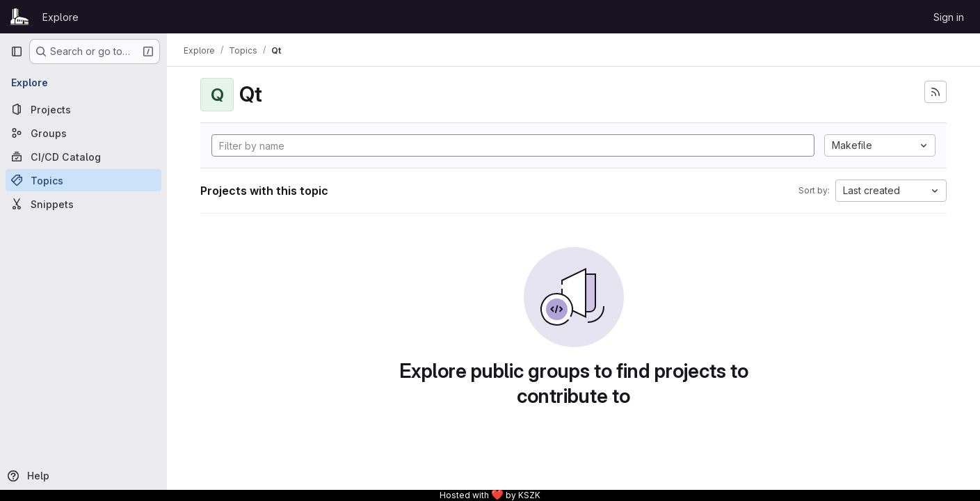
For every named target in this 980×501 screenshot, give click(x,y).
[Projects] (83, 109)
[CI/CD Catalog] (83, 157)
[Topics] (83, 180)
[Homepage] (19, 17)
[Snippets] (83, 204)
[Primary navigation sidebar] (17, 51)
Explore (61, 17)
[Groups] (83, 133)
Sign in (949, 17)
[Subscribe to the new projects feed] (935, 92)
